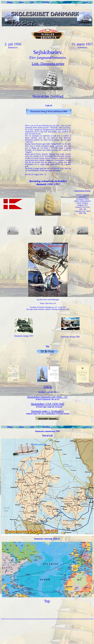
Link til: (48, 387)
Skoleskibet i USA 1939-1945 (48, 404)
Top (47, 346)
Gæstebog (46, 2)
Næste (86, 2)
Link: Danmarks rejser (48, 64)
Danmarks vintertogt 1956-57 (47, 539)
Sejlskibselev (47, 52)
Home (21, 2)
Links (32, 2)
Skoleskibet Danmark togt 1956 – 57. (47, 397)
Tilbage (9, 2)
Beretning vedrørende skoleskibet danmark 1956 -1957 (48, 183)
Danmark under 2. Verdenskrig (47, 411)
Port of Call (67, 2)
